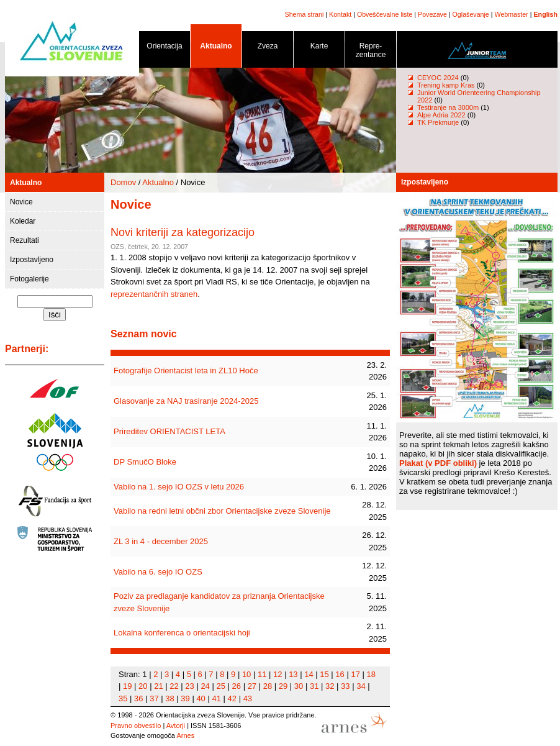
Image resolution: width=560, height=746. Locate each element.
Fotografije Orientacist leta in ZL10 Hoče (186, 371)
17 (355, 674)
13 (293, 674)
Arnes (185, 735)
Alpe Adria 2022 (441, 115)
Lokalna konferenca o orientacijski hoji (182, 633)
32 (330, 686)
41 (216, 698)
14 (309, 674)
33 (345, 686)
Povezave (432, 14)
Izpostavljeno (32, 260)
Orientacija (165, 48)
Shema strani (305, 14)
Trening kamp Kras (446, 85)
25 (220, 686)
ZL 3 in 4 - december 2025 (161, 541)
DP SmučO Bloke (145, 462)
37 (154, 698)
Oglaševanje (471, 14)
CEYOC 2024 (438, 78)
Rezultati (25, 240)
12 (278, 674)
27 (252, 686)
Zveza (268, 48)
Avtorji (176, 726)
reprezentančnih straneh (154, 294)
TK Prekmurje (438, 122)
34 (361, 686)
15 (324, 674)
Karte (319, 48)
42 (232, 698)
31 (314, 686)
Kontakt (340, 14)
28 (268, 686)
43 (248, 698)
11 (262, 674)
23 (189, 686)
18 (371, 674)
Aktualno (216, 48)
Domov (123, 182)
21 (158, 686)
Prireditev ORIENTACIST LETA (169, 431)
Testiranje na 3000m (449, 107)
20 (143, 686)
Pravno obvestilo (136, 726)
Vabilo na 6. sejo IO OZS (158, 572)
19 (127, 686)
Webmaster (512, 14)
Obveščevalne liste (385, 14)
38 (169, 698)
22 (174, 686)
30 (299, 686)
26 (237, 686)
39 (185, 698)
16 (340, 674)
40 (201, 698)
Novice (21, 202)
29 (283, 686)
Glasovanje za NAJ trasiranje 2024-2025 (186, 401)
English (546, 14)
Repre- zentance (371, 52)
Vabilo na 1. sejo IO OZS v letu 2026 (179, 487)
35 (123, 698)
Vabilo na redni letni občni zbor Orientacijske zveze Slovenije (222, 511)
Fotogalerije (29, 279)
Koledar (23, 221)
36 (138, 698)
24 (205, 686)
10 (246, 674)
